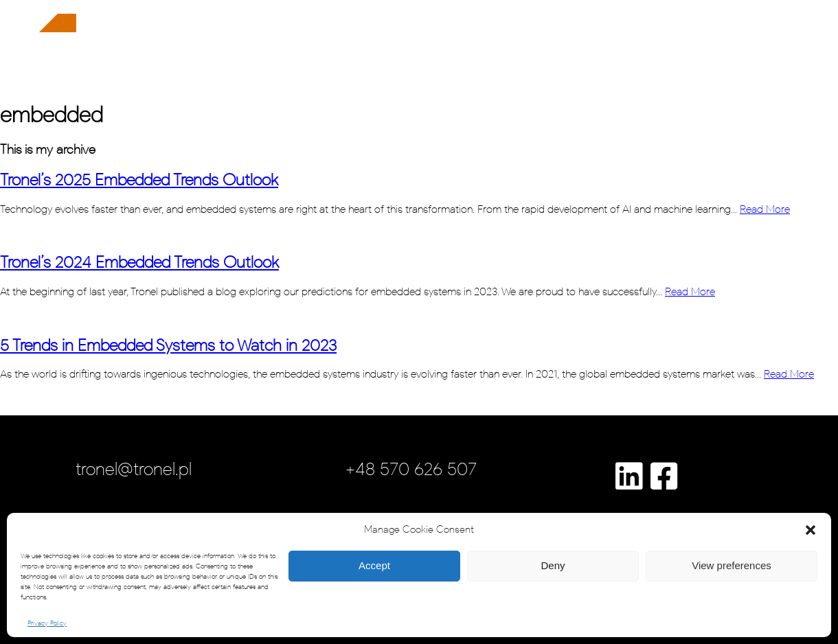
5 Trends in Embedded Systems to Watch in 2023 (168, 345)
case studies (558, 48)
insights (692, 48)
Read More (765, 209)
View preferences (732, 565)
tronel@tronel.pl (134, 469)
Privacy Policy (47, 623)
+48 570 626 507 (411, 469)
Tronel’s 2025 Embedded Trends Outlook (139, 180)
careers (630, 48)
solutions (415, 48)
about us (482, 48)
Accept (374, 565)
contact (765, 48)
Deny (553, 565)
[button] (811, 530)
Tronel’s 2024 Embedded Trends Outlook (139, 262)
